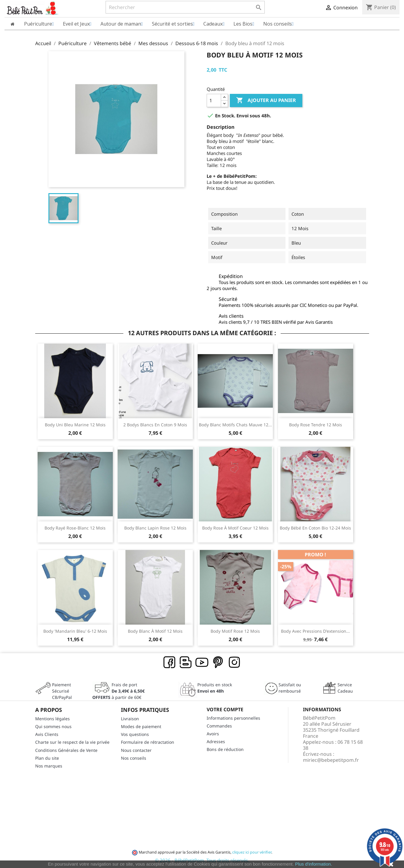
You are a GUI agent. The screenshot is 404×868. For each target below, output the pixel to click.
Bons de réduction (225, 749)
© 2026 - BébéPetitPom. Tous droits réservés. (202, 860)
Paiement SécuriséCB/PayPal (62, 691)
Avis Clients (47, 734)
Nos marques (49, 766)
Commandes (219, 726)
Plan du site (47, 758)
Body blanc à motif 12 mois (155, 631)
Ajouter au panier (266, 100)
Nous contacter (136, 750)
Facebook (170, 663)
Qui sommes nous (53, 726)
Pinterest (218, 663)
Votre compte (225, 709)
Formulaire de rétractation (148, 742)
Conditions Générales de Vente (66, 750)
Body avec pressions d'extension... (315, 631)
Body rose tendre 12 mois (316, 425)
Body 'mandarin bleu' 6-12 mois (75, 631)
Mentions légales (52, 719)
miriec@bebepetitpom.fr (331, 760)
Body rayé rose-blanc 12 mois (75, 528)
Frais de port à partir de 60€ (119, 691)
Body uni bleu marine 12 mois (75, 425)
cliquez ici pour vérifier (252, 852)
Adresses (216, 741)
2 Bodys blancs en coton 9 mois (155, 425)
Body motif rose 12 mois (235, 631)
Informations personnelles (233, 718)
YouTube (202, 663)
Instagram (235, 663)
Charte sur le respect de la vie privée (72, 742)
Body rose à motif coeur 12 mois (235, 528)
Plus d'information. (314, 864)
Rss (186, 663)
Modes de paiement (141, 726)
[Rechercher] (185, 7)
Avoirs (213, 734)
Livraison (130, 719)
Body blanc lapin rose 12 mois (155, 528)
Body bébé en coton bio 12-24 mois (315, 528)
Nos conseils (134, 758)
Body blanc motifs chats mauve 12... (235, 425)
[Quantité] (214, 100)
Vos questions (135, 734)
